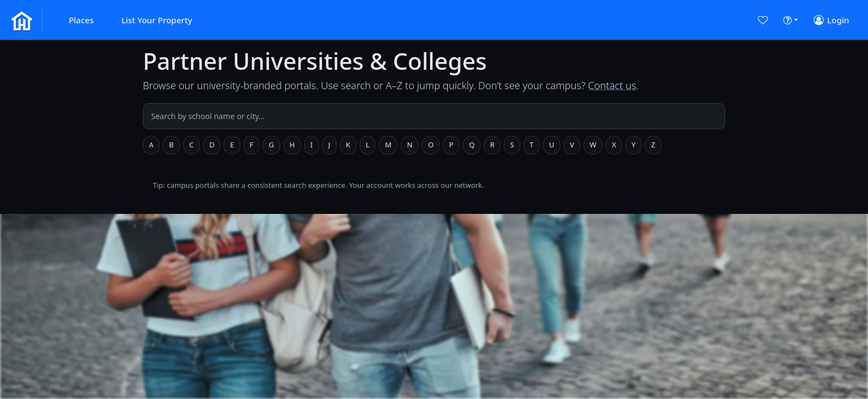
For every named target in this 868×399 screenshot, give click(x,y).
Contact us (612, 85)
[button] (81, 20)
